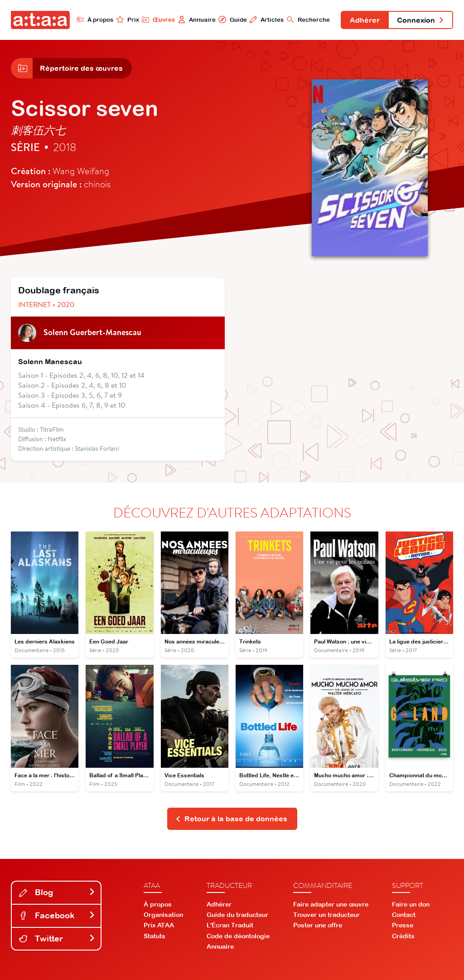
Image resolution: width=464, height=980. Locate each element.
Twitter (57, 939)
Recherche (308, 20)
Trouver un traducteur (326, 915)
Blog (57, 892)
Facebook (57, 915)
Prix (128, 20)
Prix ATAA (159, 925)
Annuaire (197, 20)
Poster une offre (318, 925)
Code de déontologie (238, 936)
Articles (267, 20)
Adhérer (365, 20)
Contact (404, 915)
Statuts (155, 936)
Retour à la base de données (231, 819)
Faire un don (411, 904)
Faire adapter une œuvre (331, 904)
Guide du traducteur (237, 915)
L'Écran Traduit (230, 925)
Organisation (163, 915)
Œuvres (158, 20)
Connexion (420, 20)
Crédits (403, 936)
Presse (403, 925)
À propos (95, 20)
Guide (232, 20)
